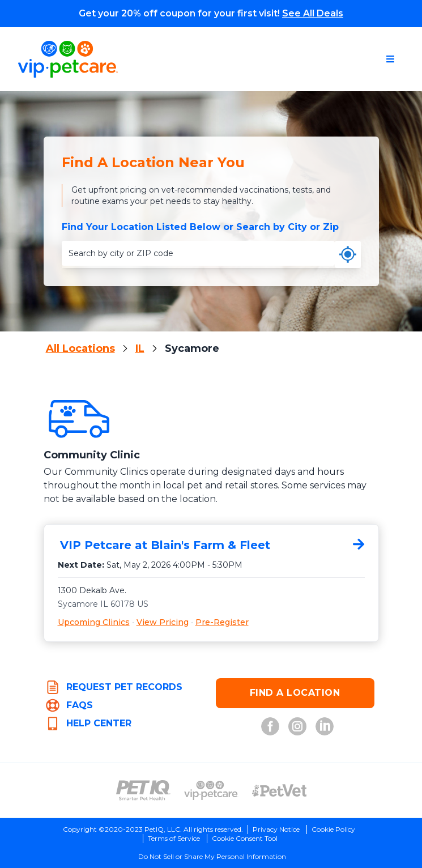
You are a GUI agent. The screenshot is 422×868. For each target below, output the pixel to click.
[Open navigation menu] (390, 59)
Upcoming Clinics (94, 622)
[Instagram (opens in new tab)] (297, 726)
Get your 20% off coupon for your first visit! (211, 13)
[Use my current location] (348, 254)
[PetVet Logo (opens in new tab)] (279, 790)
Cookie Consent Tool (245, 838)
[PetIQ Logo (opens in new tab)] (143, 790)
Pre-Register (222, 622)
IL (140, 348)
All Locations (80, 348)
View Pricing (163, 622)
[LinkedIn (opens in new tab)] (325, 726)
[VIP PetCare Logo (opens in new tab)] (211, 790)
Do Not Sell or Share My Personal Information (212, 856)
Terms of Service (174, 838)
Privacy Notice (276, 829)
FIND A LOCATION (295, 693)
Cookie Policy (333, 829)
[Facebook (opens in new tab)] (270, 726)
